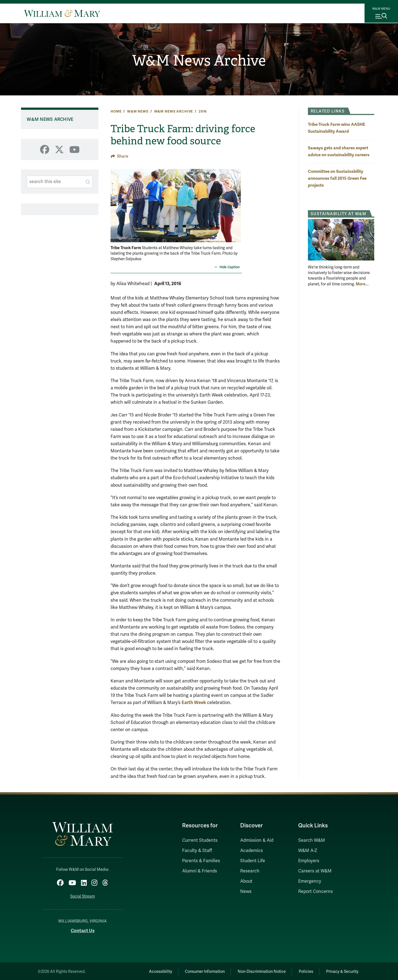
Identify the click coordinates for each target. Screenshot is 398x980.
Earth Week (194, 703)
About (246, 881)
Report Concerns (315, 892)
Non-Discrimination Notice (254, 970)
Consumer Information (194, 970)
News (246, 892)
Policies (301, 970)
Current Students (200, 840)
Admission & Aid (257, 840)
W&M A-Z (308, 851)
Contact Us (83, 929)
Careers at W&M (315, 871)
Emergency (310, 881)
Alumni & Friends (200, 871)
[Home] (62, 13)
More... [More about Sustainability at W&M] (362, 284)
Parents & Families (201, 861)
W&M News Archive (199, 61)
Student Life (253, 861)
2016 (203, 111)
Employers (309, 861)
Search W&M (312, 840)
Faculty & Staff (197, 851)
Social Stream (83, 895)
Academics (252, 851)
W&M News (138, 111)
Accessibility (146, 970)
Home (116, 111)
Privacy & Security (341, 970)
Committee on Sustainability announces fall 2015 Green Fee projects (337, 178)
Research (250, 871)
